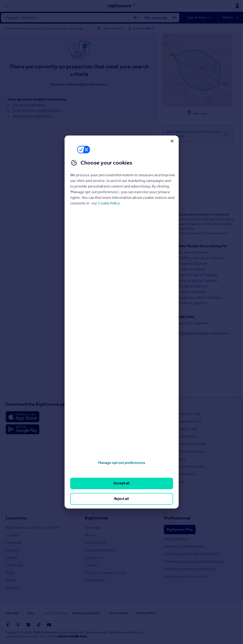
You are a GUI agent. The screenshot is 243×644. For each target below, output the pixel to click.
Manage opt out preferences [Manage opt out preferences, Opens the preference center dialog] (122, 463)
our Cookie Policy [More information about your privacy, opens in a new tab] (106, 203)
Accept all (121, 483)
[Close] (172, 141)
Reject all (121, 499)
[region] (122, 322)
